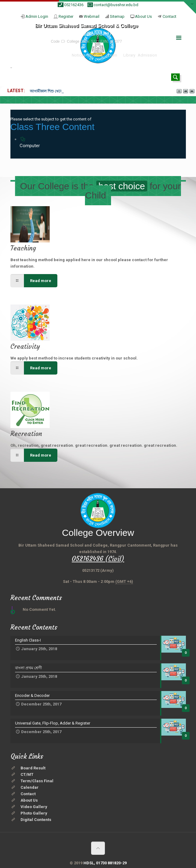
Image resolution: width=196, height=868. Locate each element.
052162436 (74, 5)
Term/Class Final (37, 781)
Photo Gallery (34, 813)
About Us (143, 16)
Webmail (92, 16)
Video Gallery (34, 807)
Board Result (33, 768)
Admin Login (37, 16)
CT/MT (27, 774)
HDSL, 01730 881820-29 (105, 863)
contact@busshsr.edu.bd (116, 5)
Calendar (30, 787)
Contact (169, 16)
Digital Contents (36, 820)
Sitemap (117, 16)
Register (66, 16)
